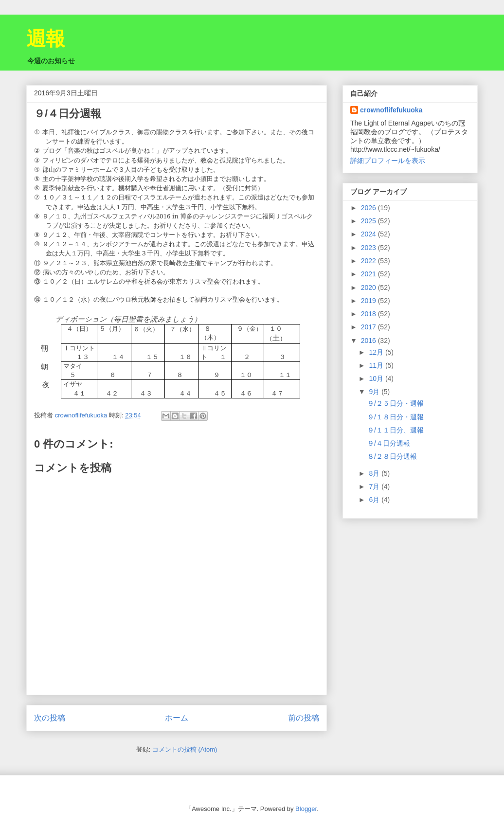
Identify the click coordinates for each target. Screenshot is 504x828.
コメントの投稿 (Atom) (185, 749)
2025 (369, 221)
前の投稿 (304, 718)
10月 (377, 378)
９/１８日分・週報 (396, 417)
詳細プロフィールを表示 (388, 161)
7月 (375, 486)
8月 (375, 473)
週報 (46, 38)
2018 (369, 314)
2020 (369, 288)
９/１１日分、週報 (396, 430)
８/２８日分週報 (392, 456)
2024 (369, 234)
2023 (369, 248)
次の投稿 (50, 718)
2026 (369, 208)
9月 (375, 392)
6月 (375, 500)
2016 (369, 341)
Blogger (306, 809)
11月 (377, 365)
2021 (369, 274)
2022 (369, 261)
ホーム (177, 718)
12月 (377, 352)
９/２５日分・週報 (396, 403)
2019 (369, 301)
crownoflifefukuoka (391, 110)
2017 (369, 327)
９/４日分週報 (389, 443)
